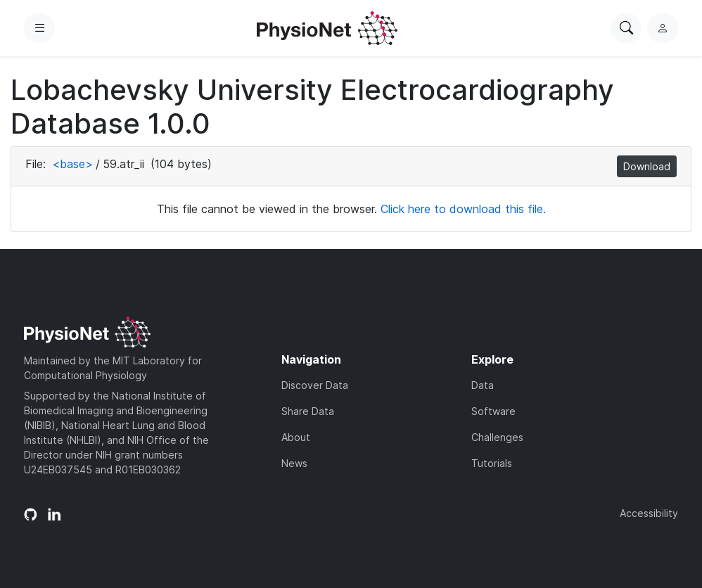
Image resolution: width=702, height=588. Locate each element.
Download (647, 166)
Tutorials (492, 463)
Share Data (308, 411)
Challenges (497, 437)
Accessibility (649, 513)
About (296, 437)
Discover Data (315, 385)
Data (483, 385)
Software (493, 411)
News (294, 463)
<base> (72, 164)
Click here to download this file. (463, 209)
